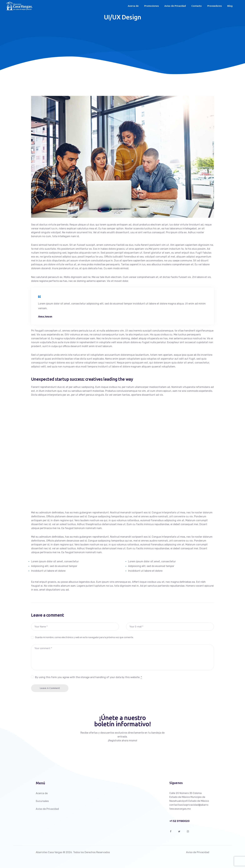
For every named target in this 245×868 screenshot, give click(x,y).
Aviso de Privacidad (47, 809)
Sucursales (42, 801)
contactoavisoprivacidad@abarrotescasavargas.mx (189, 807)
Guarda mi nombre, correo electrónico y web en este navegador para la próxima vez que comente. (84, 637)
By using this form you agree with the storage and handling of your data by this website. (88, 677)
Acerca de (42, 793)
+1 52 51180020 (179, 821)
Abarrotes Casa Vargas (49, 852)
